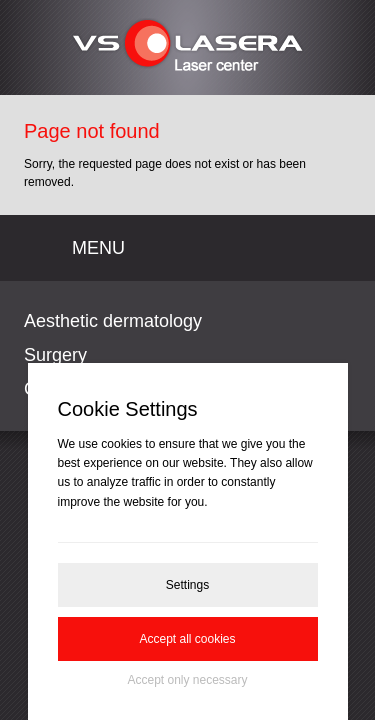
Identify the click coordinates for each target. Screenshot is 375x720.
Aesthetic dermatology (113, 321)
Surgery (55, 355)
